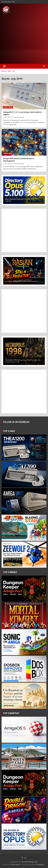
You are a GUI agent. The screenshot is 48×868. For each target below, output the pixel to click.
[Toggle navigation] (4, 66)
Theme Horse (15, 865)
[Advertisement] (24, 39)
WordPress (40, 865)
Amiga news (8, 107)
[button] (24, 190)
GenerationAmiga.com (29, 862)
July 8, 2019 (7, 117)
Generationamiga (18, 117)
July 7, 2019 (7, 164)
